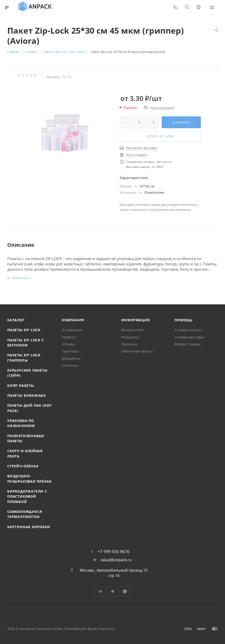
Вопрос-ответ (133, 330)
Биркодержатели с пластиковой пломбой (27, 496)
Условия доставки (189, 337)
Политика (129, 344)
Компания (73, 320)
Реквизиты (130, 337)
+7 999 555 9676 (114, 551)
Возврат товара (188, 344)
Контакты (70, 365)
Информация (136, 320)
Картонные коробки (29, 527)
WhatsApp (125, 591)
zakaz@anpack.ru (116, 560)
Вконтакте (100, 591)
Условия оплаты (188, 330)
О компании (72, 330)
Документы (71, 358)
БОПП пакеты (21, 386)
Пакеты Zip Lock (24, 330)
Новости (69, 337)
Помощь (184, 320)
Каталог (16, 320)
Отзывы (69, 344)
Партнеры (70, 351)
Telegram (112, 591)
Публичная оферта (137, 351)
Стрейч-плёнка (23, 466)
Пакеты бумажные (27, 395)
